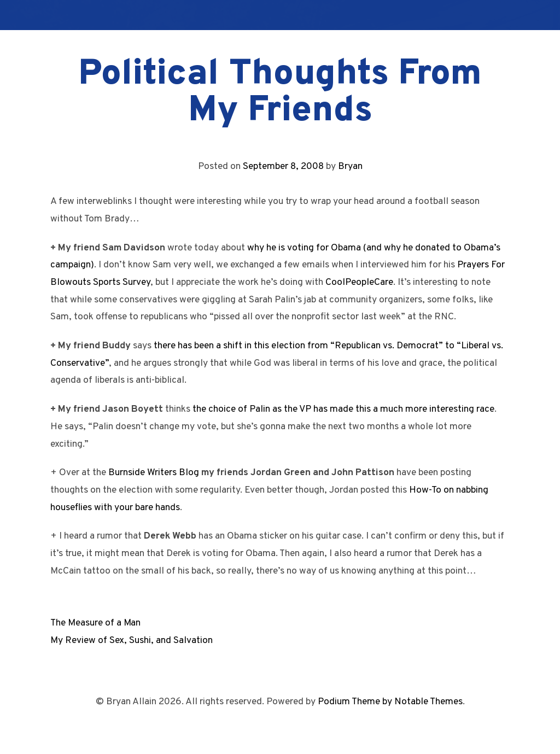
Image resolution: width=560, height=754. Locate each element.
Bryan (350, 166)
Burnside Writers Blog (154, 473)
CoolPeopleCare (359, 282)
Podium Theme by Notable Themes (390, 702)
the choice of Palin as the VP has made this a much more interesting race (343, 409)
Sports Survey (122, 282)
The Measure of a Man (95, 623)
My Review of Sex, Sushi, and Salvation (132, 641)
